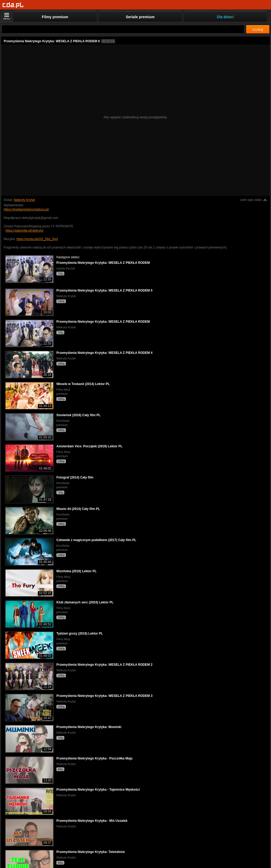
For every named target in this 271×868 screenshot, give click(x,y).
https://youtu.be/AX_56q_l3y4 (37, 239)
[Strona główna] (13, 5)
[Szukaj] (123, 29)
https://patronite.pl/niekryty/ (24, 231)
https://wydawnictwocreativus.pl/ (26, 209)
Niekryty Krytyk (24, 200)
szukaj (258, 29)
